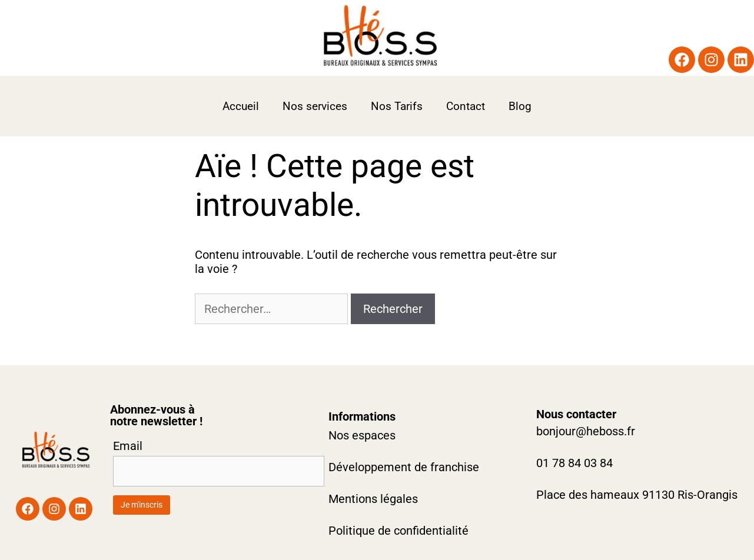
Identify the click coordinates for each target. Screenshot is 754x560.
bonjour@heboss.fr (586, 431)
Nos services (315, 106)
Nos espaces (362, 435)
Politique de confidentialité (398, 531)
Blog (520, 106)
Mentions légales (373, 499)
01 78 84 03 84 (574, 463)
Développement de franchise (404, 467)
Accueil (241, 106)
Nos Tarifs (397, 106)
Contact (466, 106)
